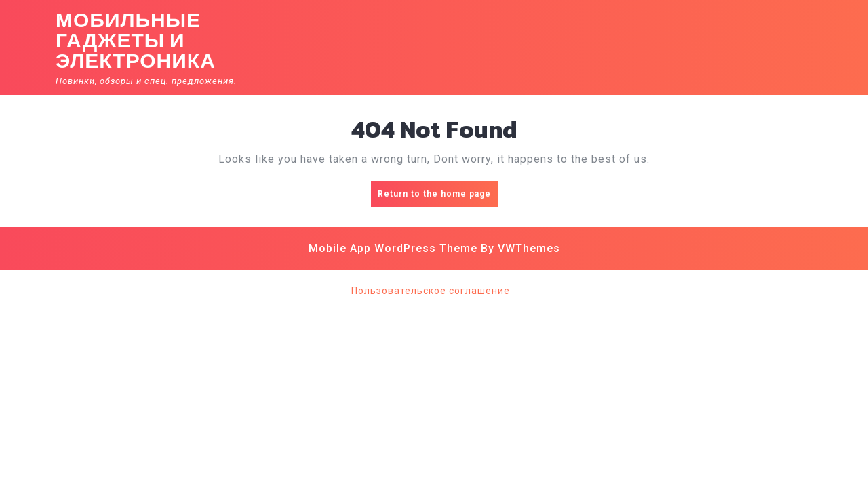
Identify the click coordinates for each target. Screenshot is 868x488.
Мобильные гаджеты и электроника (136, 40)
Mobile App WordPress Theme (393, 248)
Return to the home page (438, 197)
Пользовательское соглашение (431, 291)
